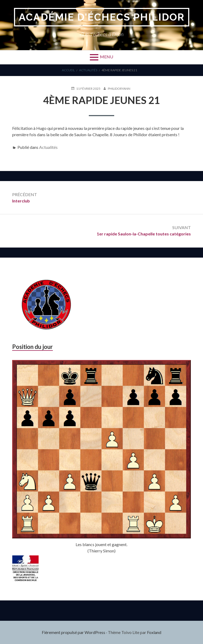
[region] (25, 569)
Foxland (154, 632)
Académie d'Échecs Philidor (102, 17)
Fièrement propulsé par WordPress (73, 632)
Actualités (48, 147)
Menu (107, 57)
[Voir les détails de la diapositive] (25, 569)
